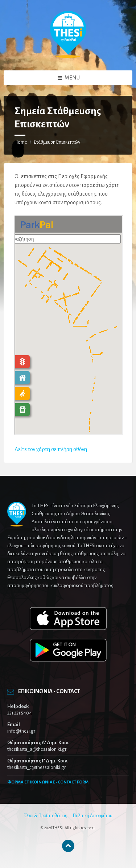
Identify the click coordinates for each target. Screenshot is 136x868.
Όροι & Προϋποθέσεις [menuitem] (46, 816)
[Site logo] (68, 56)
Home (21, 142)
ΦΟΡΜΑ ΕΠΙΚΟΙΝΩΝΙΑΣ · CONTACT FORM (48, 782)
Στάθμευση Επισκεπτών (57, 142)
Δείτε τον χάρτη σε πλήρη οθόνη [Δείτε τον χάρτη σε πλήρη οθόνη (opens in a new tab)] (51, 449)
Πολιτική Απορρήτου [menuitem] (93, 816)
